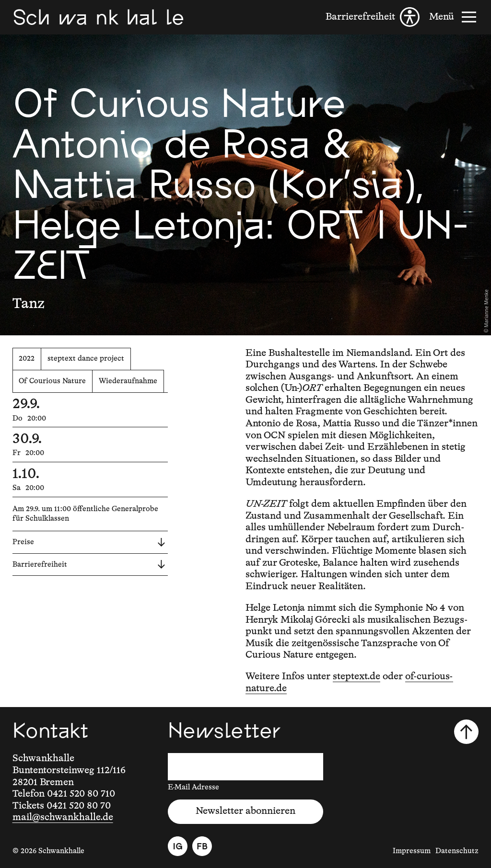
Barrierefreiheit (89, 564)
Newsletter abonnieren (245, 811)
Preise (89, 542)
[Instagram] (178, 846)
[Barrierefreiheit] (373, 17)
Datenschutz (457, 851)
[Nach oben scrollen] (466, 732)
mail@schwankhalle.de (63, 817)
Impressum (412, 851)
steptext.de (357, 677)
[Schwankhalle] (99, 17)
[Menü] (454, 17)
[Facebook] (202, 846)
